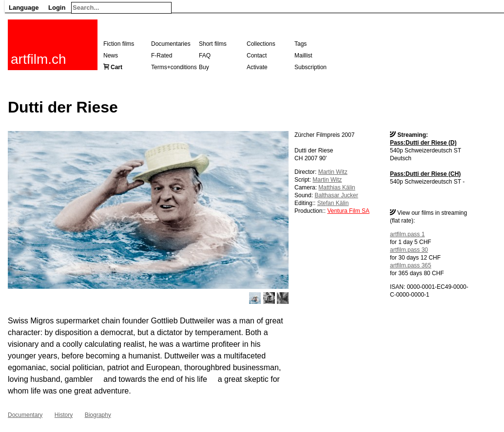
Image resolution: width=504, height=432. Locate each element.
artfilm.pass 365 (411, 265)
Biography (98, 415)
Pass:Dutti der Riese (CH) (425, 174)
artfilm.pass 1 (407, 234)
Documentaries (171, 44)
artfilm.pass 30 (409, 250)
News (111, 56)
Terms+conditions (174, 67)
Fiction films (119, 44)
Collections (261, 44)
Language (24, 8)
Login (57, 8)
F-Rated (162, 56)
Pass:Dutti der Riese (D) (423, 143)
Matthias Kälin (337, 188)
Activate (257, 67)
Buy (204, 67)
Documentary (25, 415)
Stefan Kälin (333, 203)
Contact (257, 56)
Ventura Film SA (348, 211)
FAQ (205, 56)
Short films (213, 44)
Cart (116, 67)
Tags (300, 44)
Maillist (303, 56)
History (64, 415)
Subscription (310, 67)
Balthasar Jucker (336, 195)
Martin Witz (333, 172)
